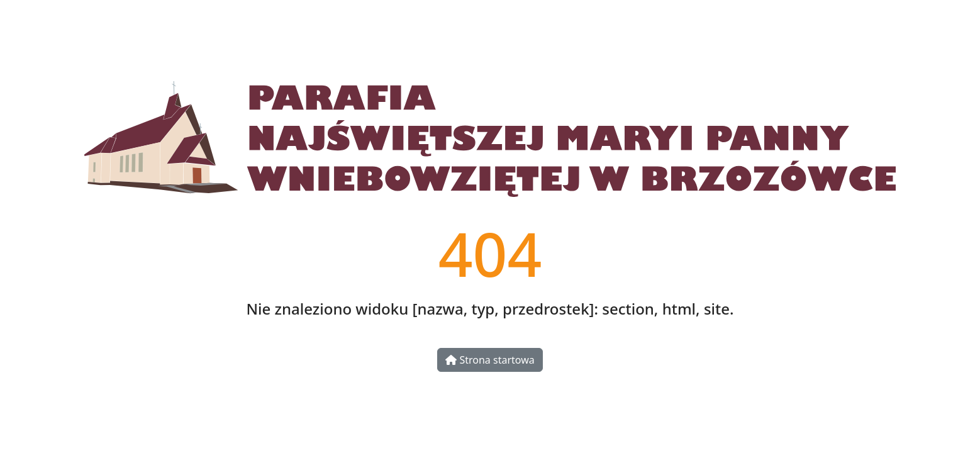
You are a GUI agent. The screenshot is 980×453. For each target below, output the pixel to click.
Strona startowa (490, 360)
